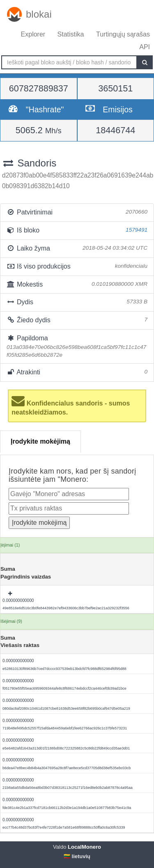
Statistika (71, 34)
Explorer (33, 34)
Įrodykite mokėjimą (40, 441)
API (145, 47)
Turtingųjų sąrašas (123, 34)
